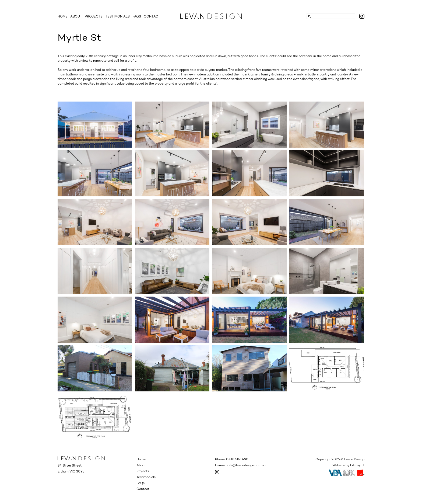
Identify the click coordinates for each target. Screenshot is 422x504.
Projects (94, 16)
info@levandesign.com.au (246, 465)
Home (63, 16)
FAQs (137, 16)
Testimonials (117, 16)
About (76, 16)
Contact (152, 16)
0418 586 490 (237, 459)
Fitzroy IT (357, 465)
